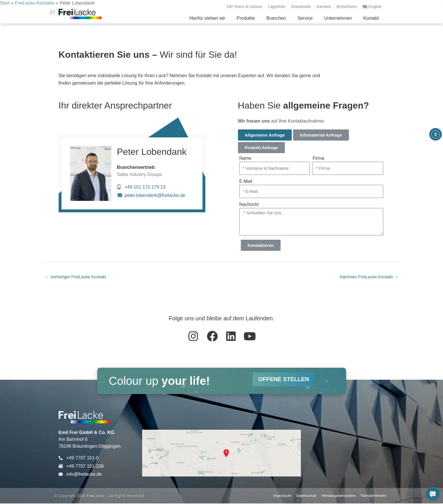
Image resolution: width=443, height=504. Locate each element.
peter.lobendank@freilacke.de (155, 195)
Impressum (282, 496)
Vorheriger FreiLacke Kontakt (78, 277)
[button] (246, 18)
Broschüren (347, 7)
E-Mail (246, 181)
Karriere (324, 7)
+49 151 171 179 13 (145, 187)
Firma (318, 158)
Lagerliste (277, 7)
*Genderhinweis (374, 496)
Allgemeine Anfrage (265, 135)
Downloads (301, 7)
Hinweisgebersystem (339, 496)
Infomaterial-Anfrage (321, 135)
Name (246, 158)
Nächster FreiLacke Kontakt (367, 277)
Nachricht (249, 204)
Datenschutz (307, 496)
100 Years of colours (244, 7)
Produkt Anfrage (262, 148)
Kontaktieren (261, 245)
